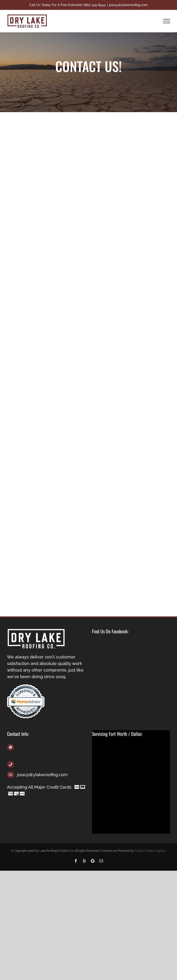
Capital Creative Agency (150, 851)
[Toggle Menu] (167, 21)
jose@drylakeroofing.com (128, 5)
